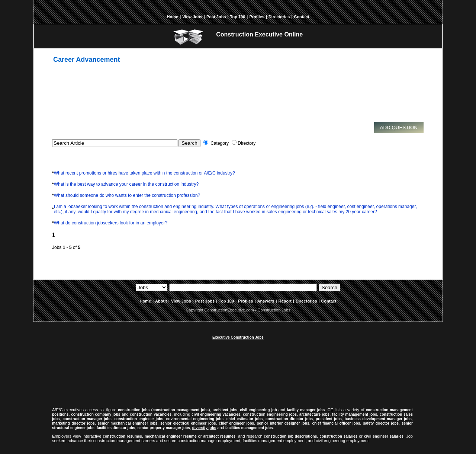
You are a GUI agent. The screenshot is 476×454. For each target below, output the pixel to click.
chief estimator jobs (245, 419)
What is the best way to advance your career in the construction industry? (126, 184)
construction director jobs (289, 419)
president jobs (329, 419)
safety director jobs (381, 423)
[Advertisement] (232, 98)
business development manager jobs (378, 419)
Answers (266, 301)
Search (329, 287)
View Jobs (192, 17)
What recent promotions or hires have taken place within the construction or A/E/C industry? (144, 173)
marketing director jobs (73, 423)
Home (173, 17)
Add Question (399, 127)
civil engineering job (258, 410)
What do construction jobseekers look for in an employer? (111, 223)
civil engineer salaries (384, 436)
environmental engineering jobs (195, 419)
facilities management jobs (249, 428)
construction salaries (338, 436)
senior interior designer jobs (283, 423)
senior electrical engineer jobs (188, 423)
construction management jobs (181, 410)
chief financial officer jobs (336, 423)
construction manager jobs (87, 419)
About (161, 301)
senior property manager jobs (164, 428)
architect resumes (219, 436)
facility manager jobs (306, 410)
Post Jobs (216, 17)
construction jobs (134, 410)
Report (285, 301)
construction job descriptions (291, 436)
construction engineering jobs (270, 414)
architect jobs (225, 410)
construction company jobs (96, 414)
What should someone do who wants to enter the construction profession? (127, 195)
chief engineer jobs (236, 423)
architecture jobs (314, 414)
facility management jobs (355, 414)
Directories (279, 17)
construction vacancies (151, 414)
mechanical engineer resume (171, 436)
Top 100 (238, 17)
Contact (301, 17)
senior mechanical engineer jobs (128, 423)
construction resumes (122, 436)
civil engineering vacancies (216, 414)
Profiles (257, 17)
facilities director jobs (116, 428)
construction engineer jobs (139, 419)
